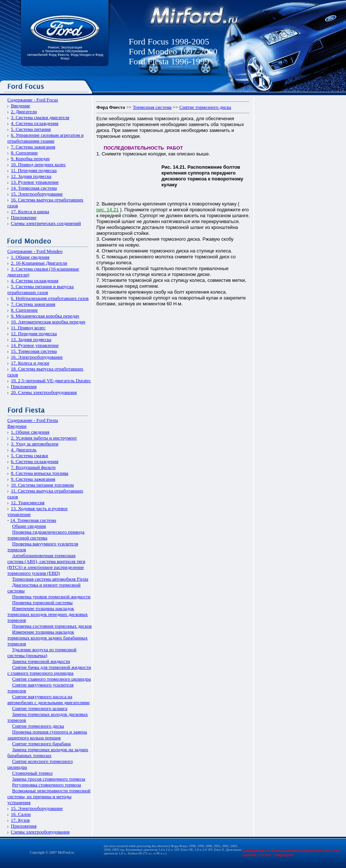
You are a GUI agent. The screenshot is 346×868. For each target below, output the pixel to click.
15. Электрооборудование (37, 194)
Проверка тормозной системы (42, 602)
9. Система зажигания (33, 479)
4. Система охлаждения (35, 123)
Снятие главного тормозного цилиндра (51, 679)
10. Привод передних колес (39, 164)
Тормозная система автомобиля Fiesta (50, 579)
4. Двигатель (24, 450)
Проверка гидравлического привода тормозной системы (46, 535)
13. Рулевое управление (35, 182)
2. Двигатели (24, 112)
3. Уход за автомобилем (35, 444)
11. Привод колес (28, 328)
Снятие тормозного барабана (41, 744)
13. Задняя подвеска (31, 339)
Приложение (24, 217)
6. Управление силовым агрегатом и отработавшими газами (45, 138)
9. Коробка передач (31, 159)
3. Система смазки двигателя (40, 117)
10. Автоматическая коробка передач (48, 322)
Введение (21, 106)
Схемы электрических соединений (46, 223)
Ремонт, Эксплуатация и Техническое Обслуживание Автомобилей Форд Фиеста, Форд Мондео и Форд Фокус (65, 53)
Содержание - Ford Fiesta (33, 420)
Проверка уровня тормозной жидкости (51, 597)
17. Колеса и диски (30, 363)
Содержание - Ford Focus (33, 100)
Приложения (24, 386)
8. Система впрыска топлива (40, 473)
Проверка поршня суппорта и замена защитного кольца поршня (47, 735)
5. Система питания (31, 129)
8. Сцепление (24, 153)
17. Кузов (20, 820)
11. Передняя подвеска (34, 170)
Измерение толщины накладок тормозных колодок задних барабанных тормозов (47, 638)
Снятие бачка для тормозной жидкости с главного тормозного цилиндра (49, 670)
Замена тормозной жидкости (41, 661)
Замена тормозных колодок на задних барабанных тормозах (48, 752)
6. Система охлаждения (35, 461)
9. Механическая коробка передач (45, 316)
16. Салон (21, 814)
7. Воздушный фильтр (33, 467)
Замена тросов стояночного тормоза (49, 779)
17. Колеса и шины (30, 211)
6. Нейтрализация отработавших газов (50, 298)
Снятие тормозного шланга (40, 708)
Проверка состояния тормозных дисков (52, 626)
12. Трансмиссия (28, 503)
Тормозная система (152, 107)
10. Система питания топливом (42, 485)
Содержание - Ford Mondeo (35, 251)
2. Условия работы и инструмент (44, 438)
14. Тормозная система (34, 188)
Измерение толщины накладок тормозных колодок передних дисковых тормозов (48, 614)
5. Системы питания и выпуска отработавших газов (40, 289)
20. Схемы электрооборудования (44, 392)
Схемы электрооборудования (40, 832)
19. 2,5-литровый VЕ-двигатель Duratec (51, 381)
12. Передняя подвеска (34, 333)
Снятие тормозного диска (38, 726)
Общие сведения (29, 526)
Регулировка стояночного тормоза (47, 785)
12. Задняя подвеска (31, 176)
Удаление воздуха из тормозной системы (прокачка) (42, 652)
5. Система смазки (30, 455)
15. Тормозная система (34, 351)
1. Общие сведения (30, 257)
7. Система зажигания (33, 147)
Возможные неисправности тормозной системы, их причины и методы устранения (49, 797)
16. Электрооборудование (37, 357)
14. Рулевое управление (35, 345)
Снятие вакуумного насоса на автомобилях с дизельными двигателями (48, 700)
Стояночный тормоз (32, 773)
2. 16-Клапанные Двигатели (39, 263)
